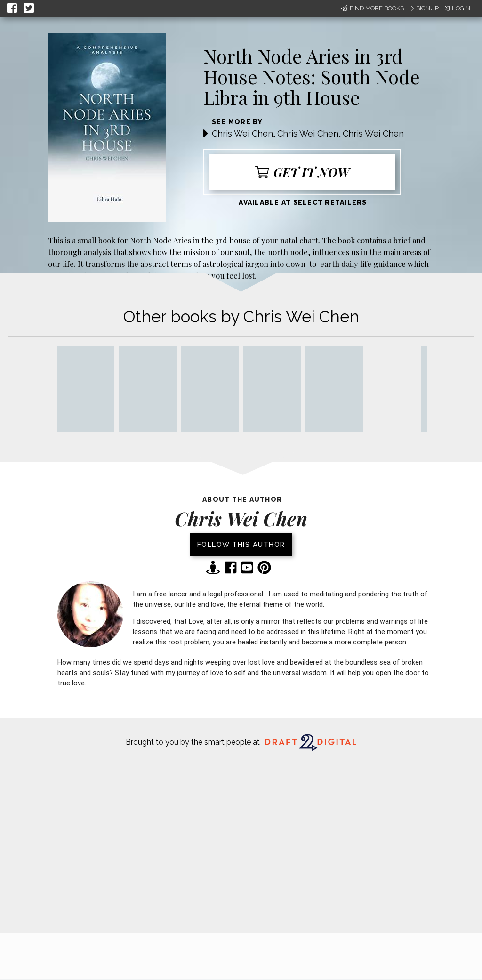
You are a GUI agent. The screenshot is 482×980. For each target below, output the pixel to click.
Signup (424, 8)
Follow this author (241, 544)
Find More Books (373, 8)
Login (457, 8)
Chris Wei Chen (242, 133)
